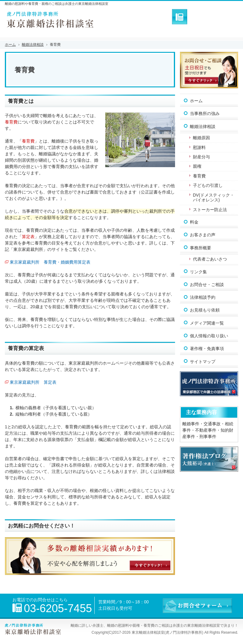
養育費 (199, 176)
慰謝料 (199, 147)
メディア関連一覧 (207, 323)
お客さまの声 (203, 235)
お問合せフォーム (214, 17)
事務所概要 (201, 248)
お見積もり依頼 (205, 310)
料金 (194, 222)
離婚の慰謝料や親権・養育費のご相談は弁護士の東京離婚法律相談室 (164, 625)
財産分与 (201, 157)
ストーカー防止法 (210, 210)
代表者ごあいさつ (210, 259)
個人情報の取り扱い (209, 336)
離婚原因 (201, 138)
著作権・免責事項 (207, 349)
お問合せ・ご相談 (207, 285)
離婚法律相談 (203, 126)
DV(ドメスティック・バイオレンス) (214, 198)
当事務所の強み (205, 113)
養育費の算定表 (26, 348)
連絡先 (180, 17)
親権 (197, 166)
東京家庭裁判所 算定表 (33, 382)
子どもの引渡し (208, 185)
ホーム (196, 101)
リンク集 (198, 272)
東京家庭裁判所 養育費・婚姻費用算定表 (50, 262)
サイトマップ (203, 362)
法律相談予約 (203, 297)
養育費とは (21, 101)
